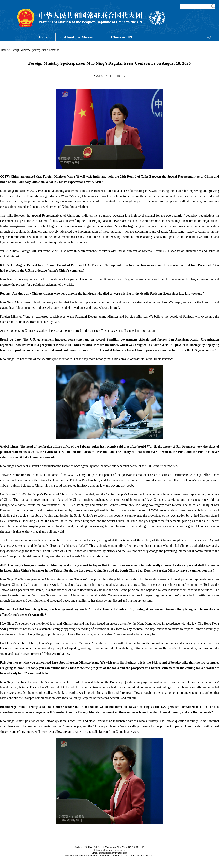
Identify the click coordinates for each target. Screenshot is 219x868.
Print (123, 76)
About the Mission (79, 37)
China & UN (122, 37)
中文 (209, 37)
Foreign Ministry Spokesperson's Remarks (35, 50)
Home (42, 37)
